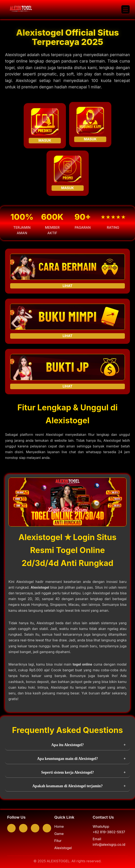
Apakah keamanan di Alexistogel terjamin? (67, 786)
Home (59, 826)
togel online (82, 664)
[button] (125, 10)
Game (59, 834)
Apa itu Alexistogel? (67, 745)
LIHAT (67, 286)
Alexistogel (40, 587)
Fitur (58, 841)
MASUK (45, 141)
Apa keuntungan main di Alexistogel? (67, 759)
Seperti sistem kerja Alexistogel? (67, 772)
